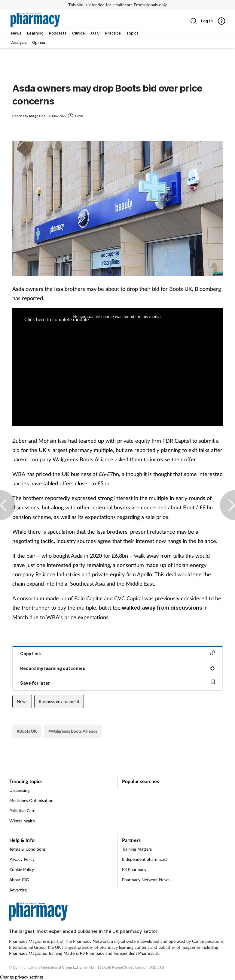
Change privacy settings (22, 977)
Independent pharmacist (145, 859)
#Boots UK (27, 731)
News (22, 701)
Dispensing (19, 790)
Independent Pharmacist (136, 953)
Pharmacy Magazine (27, 953)
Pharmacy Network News (146, 880)
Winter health (22, 821)
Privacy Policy (22, 859)
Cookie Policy (22, 869)
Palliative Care (22, 811)
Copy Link (117, 653)
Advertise (18, 890)
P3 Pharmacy (134, 869)
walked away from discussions (162, 608)
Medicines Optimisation (31, 800)
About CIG (19, 880)
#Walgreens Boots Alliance (73, 731)
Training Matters (137, 849)
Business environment (59, 701)
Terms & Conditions (27, 849)
